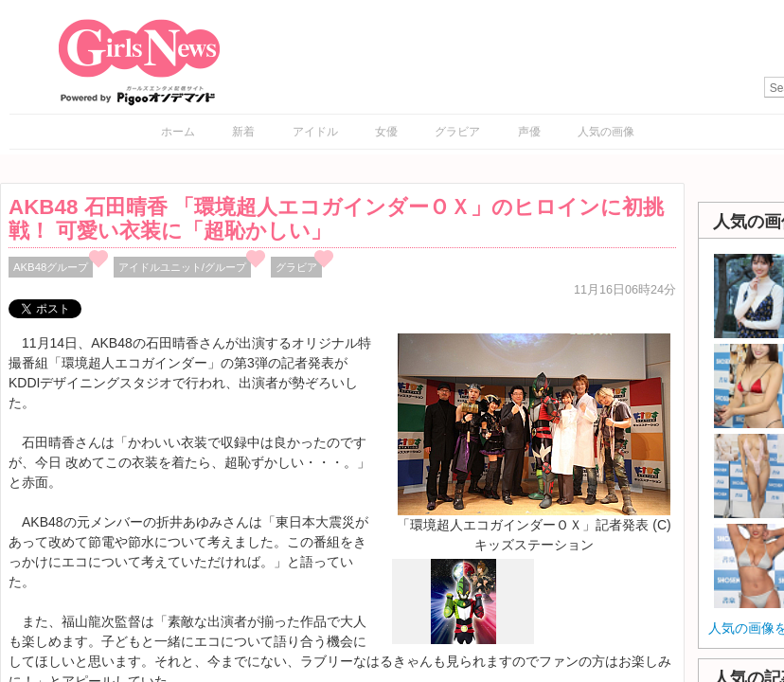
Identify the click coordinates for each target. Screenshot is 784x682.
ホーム (178, 132)
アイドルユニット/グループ (182, 267)
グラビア (457, 132)
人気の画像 (606, 132)
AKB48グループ (51, 267)
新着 (243, 132)
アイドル (315, 132)
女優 (386, 132)
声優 (529, 132)
